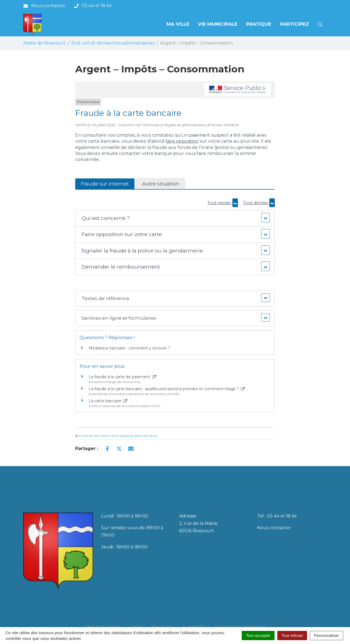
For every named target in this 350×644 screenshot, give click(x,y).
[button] (175, 218)
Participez (294, 24)
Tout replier (223, 203)
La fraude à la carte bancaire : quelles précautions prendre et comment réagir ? (167, 389)
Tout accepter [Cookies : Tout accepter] (258, 635)
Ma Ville (178, 24)
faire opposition (182, 141)
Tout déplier (259, 203)
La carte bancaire (108, 401)
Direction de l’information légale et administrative (118, 436)
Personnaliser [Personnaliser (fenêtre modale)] (326, 635)
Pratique (259, 24)
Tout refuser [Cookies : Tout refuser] (292, 635)
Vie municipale (218, 24)
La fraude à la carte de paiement (122, 377)
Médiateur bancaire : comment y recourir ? (129, 348)
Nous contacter (274, 528)
